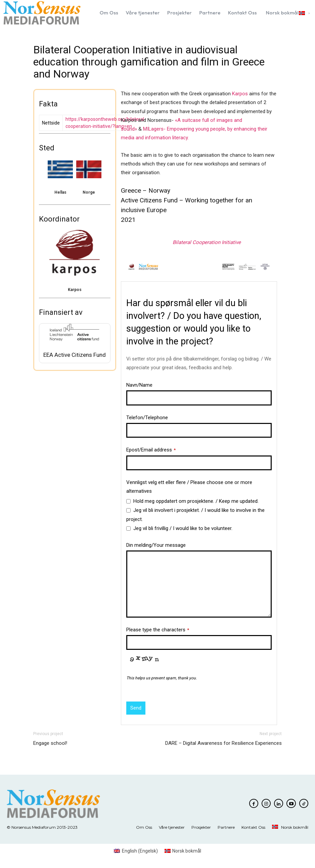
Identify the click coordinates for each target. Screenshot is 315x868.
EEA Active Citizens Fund (75, 355)
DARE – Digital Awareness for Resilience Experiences (223, 743)
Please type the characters (158, 630)
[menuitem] (287, 13)
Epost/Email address (151, 450)
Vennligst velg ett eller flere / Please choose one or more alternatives (189, 487)
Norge (89, 192)
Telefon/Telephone (147, 418)
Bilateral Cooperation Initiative (207, 242)
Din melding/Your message (156, 545)
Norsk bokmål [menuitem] (187, 851)
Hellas (60, 192)
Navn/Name (139, 385)
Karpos (75, 290)
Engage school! (50, 743)
